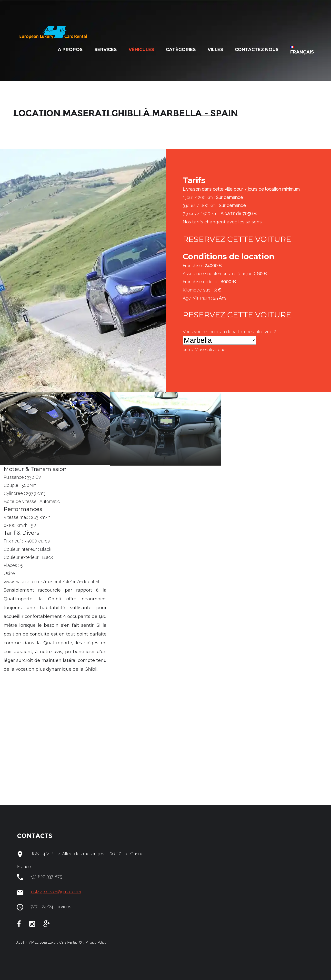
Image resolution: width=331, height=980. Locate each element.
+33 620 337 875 (46, 877)
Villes (215, 50)
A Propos (70, 50)
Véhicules (141, 50)
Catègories (181, 50)
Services (106, 50)
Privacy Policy (96, 942)
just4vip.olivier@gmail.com (56, 892)
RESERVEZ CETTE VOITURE (237, 239)
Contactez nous (257, 50)
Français (302, 50)
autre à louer (205, 349)
